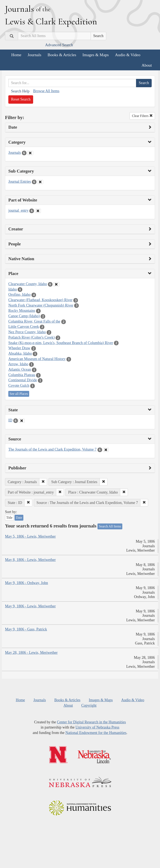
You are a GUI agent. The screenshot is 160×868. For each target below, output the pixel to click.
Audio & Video (128, 55)
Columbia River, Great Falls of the (34, 321)
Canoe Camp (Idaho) (24, 316)
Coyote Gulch (19, 386)
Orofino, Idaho (19, 295)
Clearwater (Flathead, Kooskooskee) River (40, 300)
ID (10, 420)
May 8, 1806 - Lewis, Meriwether (30, 560)
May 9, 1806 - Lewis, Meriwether (30, 606)
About (147, 65)
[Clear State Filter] (22, 421)
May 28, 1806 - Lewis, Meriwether (31, 653)
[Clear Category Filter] (30, 153)
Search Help (20, 91)
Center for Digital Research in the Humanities (91, 722)
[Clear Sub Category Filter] (40, 182)
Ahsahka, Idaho (20, 353)
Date (19, 518)
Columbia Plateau (22, 375)
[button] (43, 482)
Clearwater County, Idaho (28, 284)
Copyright (89, 705)
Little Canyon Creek (24, 327)
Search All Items (110, 526)
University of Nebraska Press (97, 727)
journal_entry (18, 210)
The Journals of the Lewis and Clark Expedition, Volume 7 (52, 449)
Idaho (13, 289)
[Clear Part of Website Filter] (38, 211)
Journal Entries (20, 182)
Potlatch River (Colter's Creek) (32, 337)
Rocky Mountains (22, 311)
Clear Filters (142, 116)
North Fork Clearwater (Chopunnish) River (41, 305)
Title (9, 518)
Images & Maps (96, 55)
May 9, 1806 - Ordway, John (26, 583)
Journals (34, 55)
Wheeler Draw (19, 348)
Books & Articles (62, 55)
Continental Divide (23, 380)
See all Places (19, 394)
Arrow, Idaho (18, 364)
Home (16, 55)
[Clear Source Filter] (106, 450)
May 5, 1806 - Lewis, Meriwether (30, 536)
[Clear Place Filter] (56, 284)
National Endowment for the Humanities (96, 733)
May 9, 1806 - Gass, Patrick (26, 629)
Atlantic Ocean (20, 369)
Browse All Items (46, 91)
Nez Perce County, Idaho (27, 332)
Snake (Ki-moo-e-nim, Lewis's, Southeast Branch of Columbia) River (61, 343)
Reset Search (21, 99)
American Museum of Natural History (37, 359)
